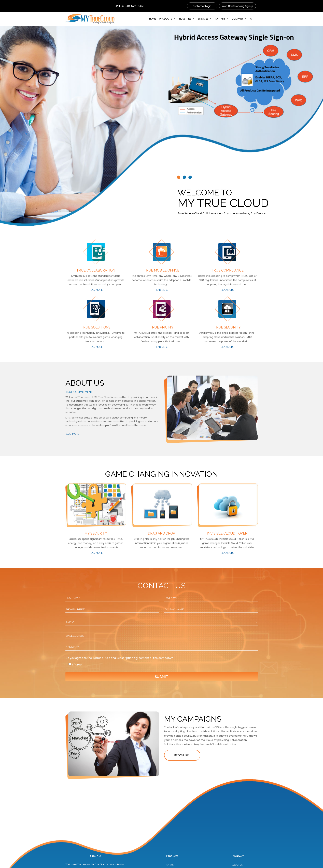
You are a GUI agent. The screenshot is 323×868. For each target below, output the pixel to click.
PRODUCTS (167, 19)
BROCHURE (181, 763)
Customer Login (202, 6)
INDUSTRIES (187, 19)
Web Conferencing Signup (237, 6)
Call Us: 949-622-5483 (129, 6)
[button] (179, 177)
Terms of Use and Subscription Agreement (121, 673)
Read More (96, 299)
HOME (153, 19)
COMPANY (239, 19)
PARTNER (222, 19)
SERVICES (205, 19)
